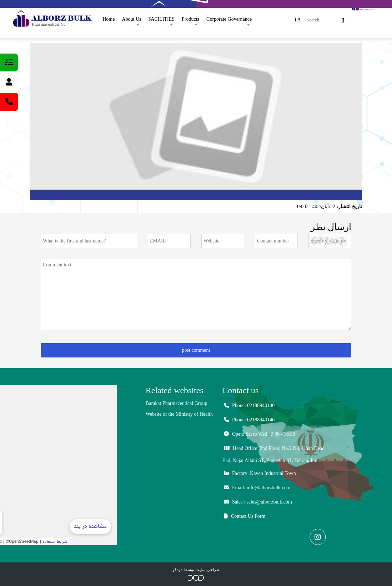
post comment (196, 350)
